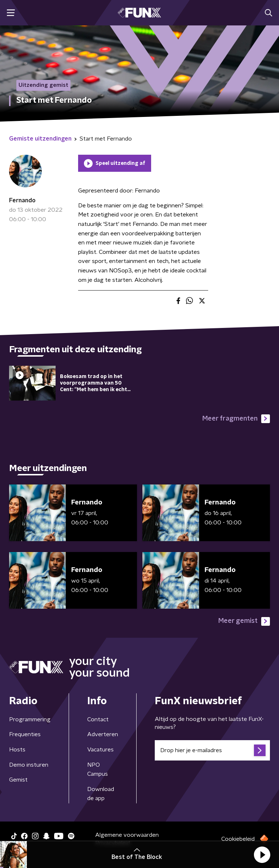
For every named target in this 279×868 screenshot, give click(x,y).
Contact (98, 719)
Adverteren (103, 734)
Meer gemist (244, 621)
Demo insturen (29, 765)
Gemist (18, 780)
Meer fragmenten (236, 419)
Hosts (17, 750)
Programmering (30, 719)
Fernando (22, 200)
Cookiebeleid (238, 839)
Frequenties (25, 734)
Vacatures (100, 750)
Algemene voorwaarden (127, 835)
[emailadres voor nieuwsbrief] (212, 750)
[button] (262, 855)
